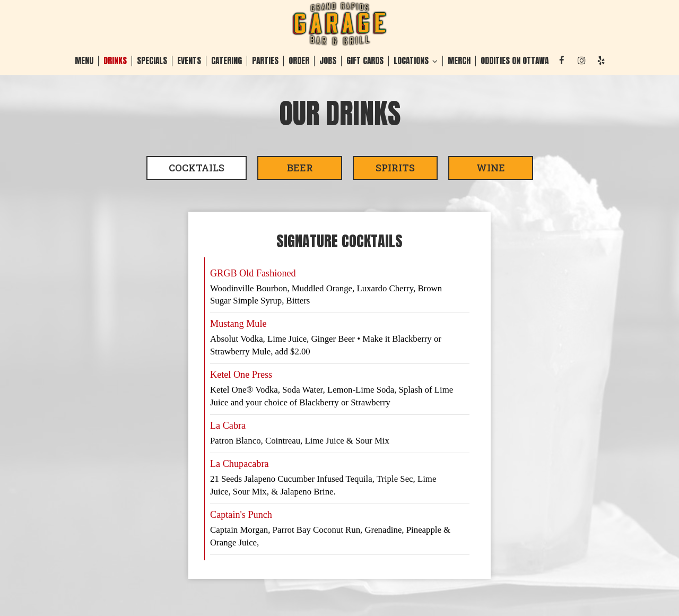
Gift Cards (365, 61)
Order (299, 61)
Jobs (328, 61)
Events (189, 61)
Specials (152, 61)
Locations (416, 61)
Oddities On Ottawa (515, 61)
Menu (84, 61)
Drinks (115, 61)
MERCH (459, 61)
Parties (265, 61)
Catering (227, 61)
